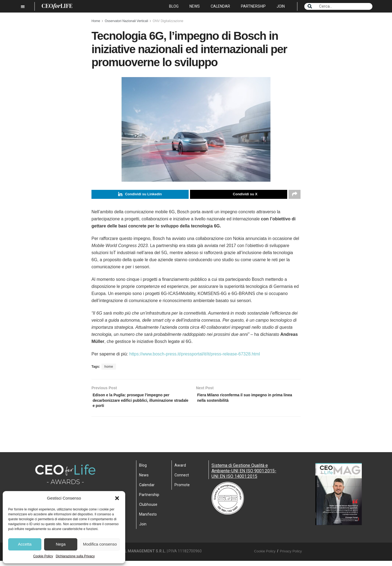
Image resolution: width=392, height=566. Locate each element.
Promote (182, 490)
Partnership (253, 6)
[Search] (310, 6)
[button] (117, 498)
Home (96, 21)
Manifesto (148, 519)
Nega (61, 544)
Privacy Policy (291, 556)
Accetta (25, 544)
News (195, 6)
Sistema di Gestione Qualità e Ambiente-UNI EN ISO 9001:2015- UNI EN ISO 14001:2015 (244, 476)
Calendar (220, 6)
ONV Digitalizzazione (168, 21)
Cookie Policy (43, 556)
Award (180, 470)
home (109, 368)
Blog (174, 6)
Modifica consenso (100, 544)
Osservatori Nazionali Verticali (126, 21)
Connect (182, 480)
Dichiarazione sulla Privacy (75, 556)
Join (281, 6)
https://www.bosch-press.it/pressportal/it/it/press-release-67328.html (195, 355)
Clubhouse (148, 510)
